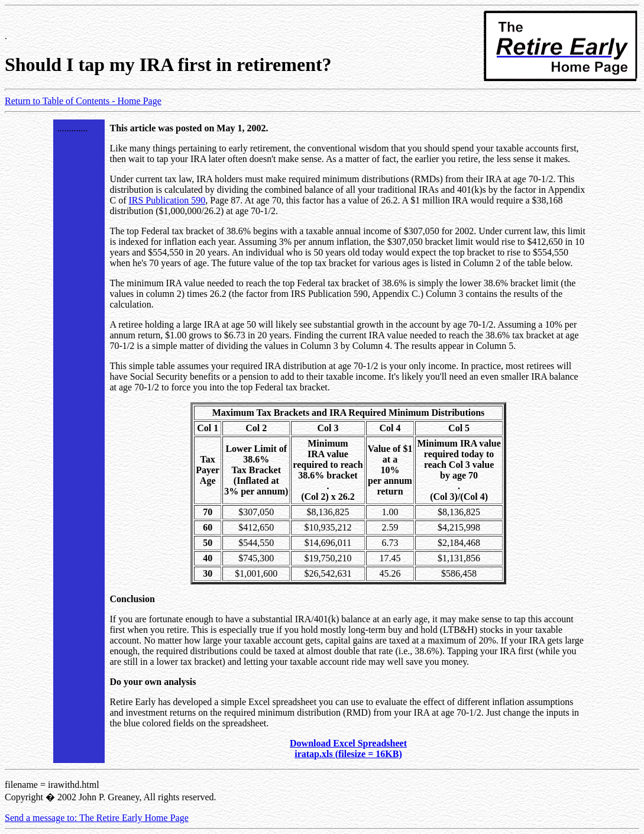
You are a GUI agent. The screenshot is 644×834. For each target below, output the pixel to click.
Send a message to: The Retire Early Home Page (97, 818)
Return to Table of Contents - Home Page (83, 101)
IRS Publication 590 (167, 200)
